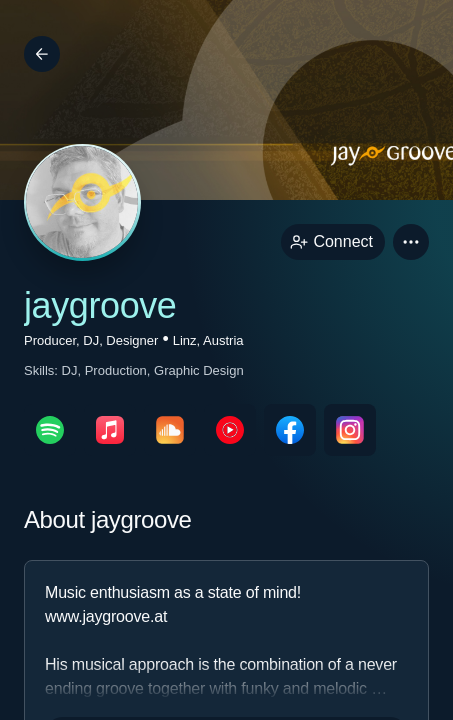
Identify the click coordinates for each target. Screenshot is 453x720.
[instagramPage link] (350, 430)
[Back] (42, 54)
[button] (411, 242)
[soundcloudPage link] (170, 430)
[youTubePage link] (230, 430)
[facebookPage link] (290, 430)
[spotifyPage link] (50, 430)
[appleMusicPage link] (110, 430)
